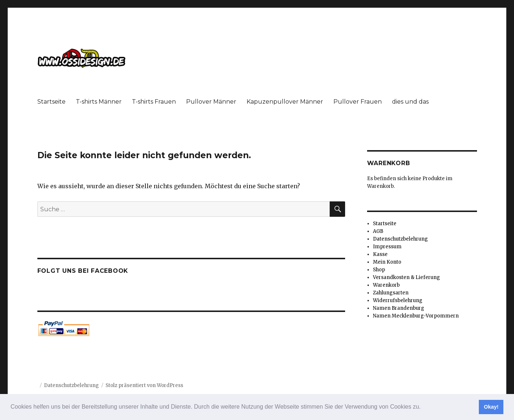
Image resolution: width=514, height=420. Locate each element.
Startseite (51, 102)
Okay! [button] (491, 407)
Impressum (387, 247)
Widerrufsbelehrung (398, 300)
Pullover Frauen (358, 102)
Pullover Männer (211, 102)
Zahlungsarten (391, 293)
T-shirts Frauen (154, 102)
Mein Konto (387, 262)
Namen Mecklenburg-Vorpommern (416, 316)
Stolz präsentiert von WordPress (144, 385)
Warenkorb (386, 285)
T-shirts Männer (99, 102)
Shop (379, 270)
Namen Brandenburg (399, 308)
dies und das (410, 102)
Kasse (380, 254)
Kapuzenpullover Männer (285, 102)
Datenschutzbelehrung (400, 239)
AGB (378, 231)
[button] (424, 408)
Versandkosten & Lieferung (406, 277)
